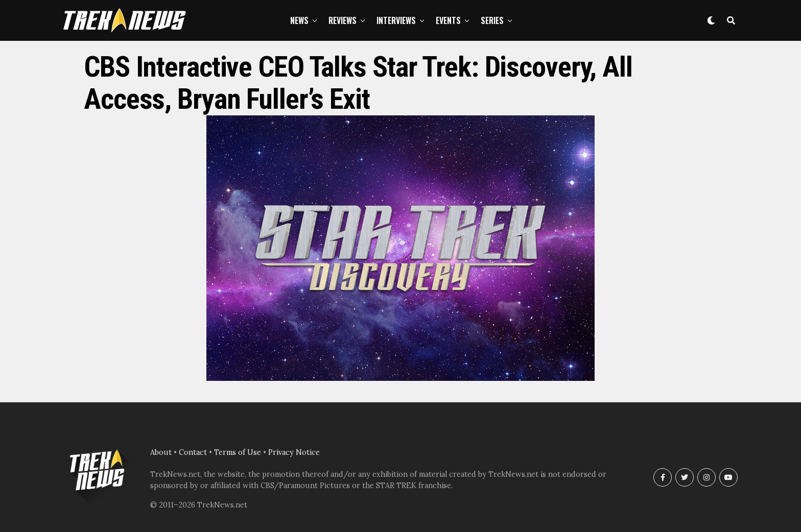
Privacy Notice (294, 452)
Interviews (396, 20)
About (161, 452)
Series (492, 20)
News (299, 20)
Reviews (343, 20)
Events (448, 20)
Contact (193, 452)
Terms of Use (238, 452)
